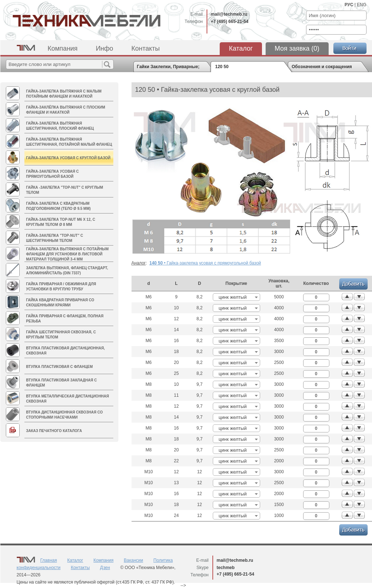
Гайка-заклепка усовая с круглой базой (68, 158)
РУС (349, 5)
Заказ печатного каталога (54, 431)
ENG (361, 5)
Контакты (146, 48)
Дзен (105, 568)
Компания (63, 48)
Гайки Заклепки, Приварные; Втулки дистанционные (168, 67)
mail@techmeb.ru (229, 14)
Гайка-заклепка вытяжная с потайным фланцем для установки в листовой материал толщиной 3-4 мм (68, 254)
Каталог (241, 48)
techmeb (226, 568)
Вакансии (134, 560)
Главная (49, 560)
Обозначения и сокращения (322, 67)
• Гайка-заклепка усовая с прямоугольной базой (205, 263)
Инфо (105, 48)
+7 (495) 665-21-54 (230, 21)
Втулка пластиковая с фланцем (60, 367)
